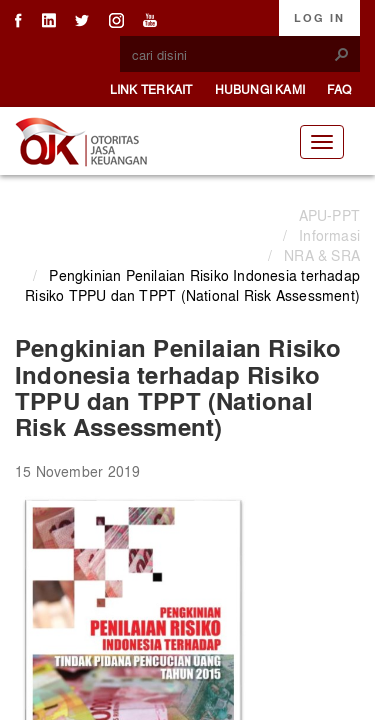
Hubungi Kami (260, 89)
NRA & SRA (322, 255)
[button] (342, 54)
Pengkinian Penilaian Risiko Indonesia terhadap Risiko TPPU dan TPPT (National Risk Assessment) (192, 285)
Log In (319, 18)
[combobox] (232, 55)
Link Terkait (151, 89)
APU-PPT (329, 215)
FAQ (339, 89)
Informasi (329, 235)
